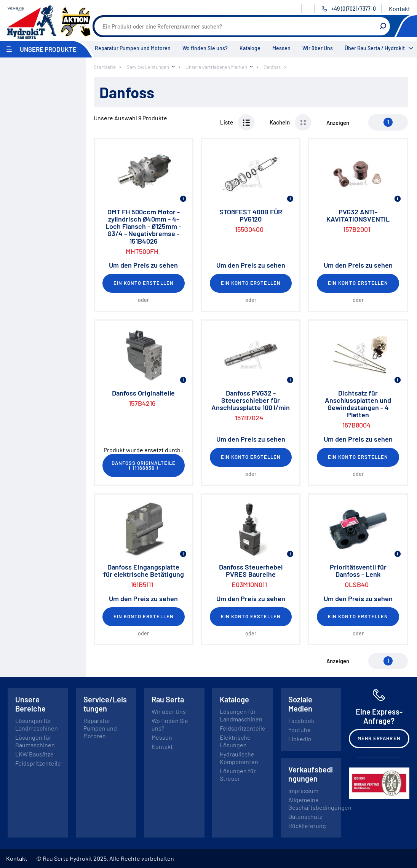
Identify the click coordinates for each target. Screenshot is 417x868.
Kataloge (250, 48)
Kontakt (399, 9)
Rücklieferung (307, 826)
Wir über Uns (318, 48)
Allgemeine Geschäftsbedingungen (320, 803)
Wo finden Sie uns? (205, 48)
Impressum (303, 791)
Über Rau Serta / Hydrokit (375, 48)
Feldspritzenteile (38, 763)
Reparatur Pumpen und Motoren (133, 48)
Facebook (301, 720)
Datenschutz (305, 816)
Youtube (300, 730)
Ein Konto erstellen (144, 283)
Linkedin (300, 739)
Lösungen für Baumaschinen (35, 741)
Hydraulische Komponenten (239, 758)
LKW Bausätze (34, 754)
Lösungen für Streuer (238, 775)
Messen (281, 48)
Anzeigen (338, 123)
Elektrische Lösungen (235, 741)
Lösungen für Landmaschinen (37, 724)
